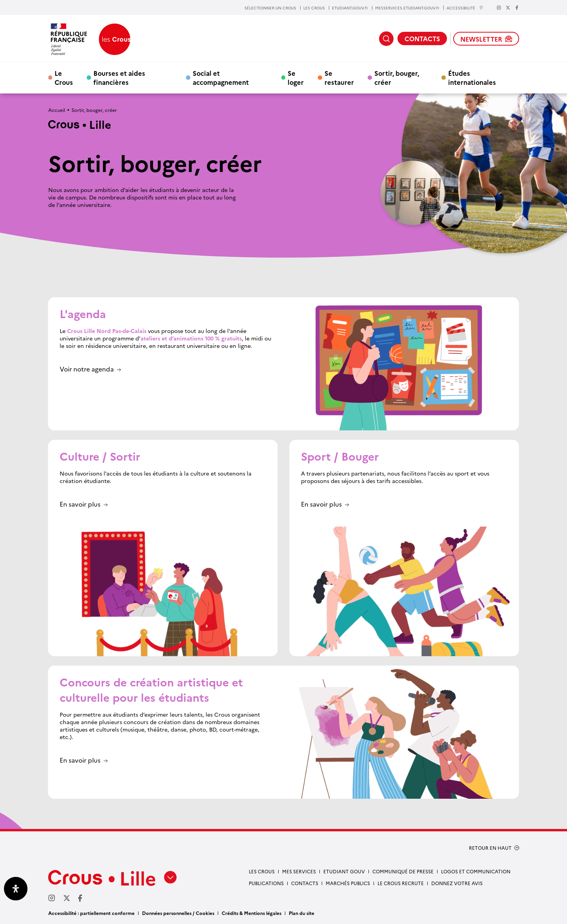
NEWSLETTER (486, 39)
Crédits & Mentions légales (252, 913)
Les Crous (262, 871)
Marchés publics (348, 883)
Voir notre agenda (87, 369)
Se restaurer (339, 77)
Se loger (296, 77)
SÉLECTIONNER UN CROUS (270, 8)
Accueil (57, 110)
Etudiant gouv (344, 871)
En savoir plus (80, 504)
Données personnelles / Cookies (178, 913)
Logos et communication (476, 871)
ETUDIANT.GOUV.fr (350, 8)
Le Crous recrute (401, 883)
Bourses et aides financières (119, 77)
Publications (266, 883)
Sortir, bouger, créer (397, 77)
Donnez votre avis (457, 883)
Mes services (299, 871)
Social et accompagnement (221, 77)
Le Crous (64, 77)
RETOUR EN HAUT (490, 848)
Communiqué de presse (403, 871)
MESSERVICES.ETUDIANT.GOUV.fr (407, 8)
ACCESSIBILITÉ (465, 8)
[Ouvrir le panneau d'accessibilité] (16, 889)
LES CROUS (314, 8)
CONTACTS (422, 38)
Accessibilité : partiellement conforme (91, 913)
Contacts (305, 883)
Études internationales (472, 77)
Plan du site (302, 913)
